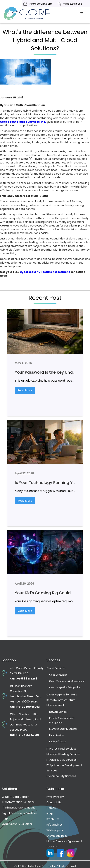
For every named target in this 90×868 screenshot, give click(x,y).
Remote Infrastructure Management (61, 703)
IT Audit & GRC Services (62, 760)
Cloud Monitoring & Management (67, 681)
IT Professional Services (61, 749)
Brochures (53, 819)
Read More (25, 390)
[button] (82, 13)
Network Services (58, 712)
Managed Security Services (63, 729)
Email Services (57, 735)
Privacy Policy (55, 797)
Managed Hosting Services (63, 754)
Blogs (50, 814)
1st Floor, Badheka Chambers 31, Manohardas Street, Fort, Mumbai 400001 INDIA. (26, 696)
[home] (31, 13)
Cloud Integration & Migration (65, 687)
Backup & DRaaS (58, 741)
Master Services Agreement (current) (64, 844)
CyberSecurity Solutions (17, 824)
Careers (52, 808)
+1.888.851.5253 (73, 4)
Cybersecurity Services (61, 776)
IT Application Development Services (64, 768)
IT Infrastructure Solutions (18, 808)
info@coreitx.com (40, 4)
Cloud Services (56, 668)
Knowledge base (57, 836)
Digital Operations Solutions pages (20, 816)
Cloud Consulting (58, 675)
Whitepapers (55, 830)
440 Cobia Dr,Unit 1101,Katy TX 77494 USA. (27, 673)
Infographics (54, 825)
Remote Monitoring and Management (62, 720)
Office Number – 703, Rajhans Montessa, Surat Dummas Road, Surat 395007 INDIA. (26, 725)
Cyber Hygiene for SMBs (62, 695)
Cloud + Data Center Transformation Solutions (18, 799)
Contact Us (54, 802)
